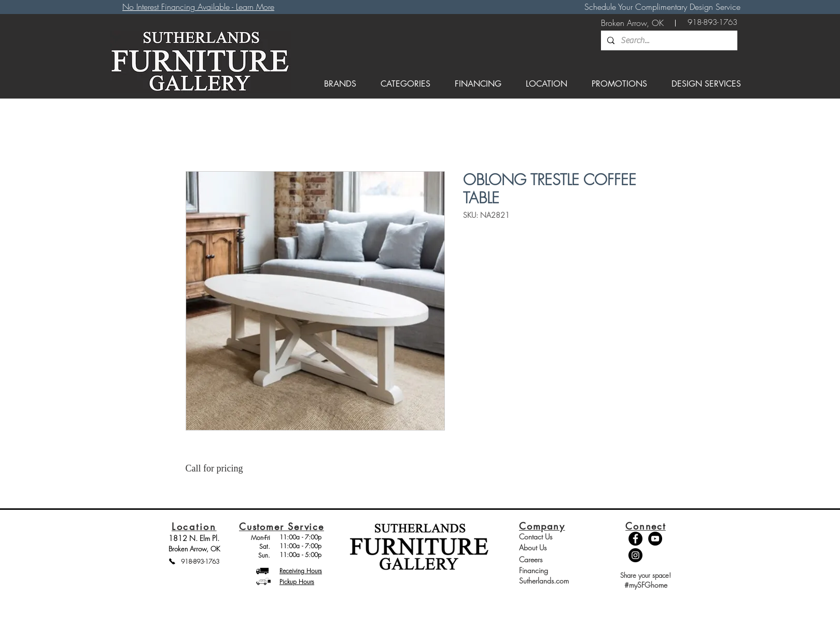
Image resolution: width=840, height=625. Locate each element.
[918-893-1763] (712, 23)
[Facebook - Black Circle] (635, 539)
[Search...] (668, 40)
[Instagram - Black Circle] (635, 555)
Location (194, 526)
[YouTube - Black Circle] (655, 539)
